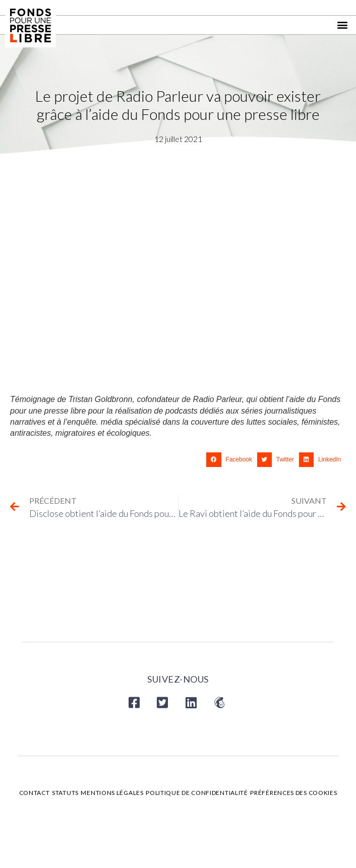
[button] (343, 25)
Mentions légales (112, 793)
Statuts (65, 793)
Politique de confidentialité (197, 793)
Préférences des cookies (293, 793)
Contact (35, 793)
